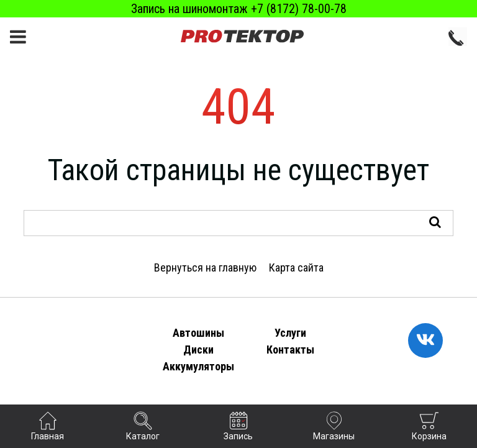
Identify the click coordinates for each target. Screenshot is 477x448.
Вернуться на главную (205, 267)
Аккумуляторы (198, 366)
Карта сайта (296, 267)
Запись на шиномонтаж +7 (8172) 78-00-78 (239, 9)
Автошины (198, 333)
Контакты (290, 350)
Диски (198, 350)
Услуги (290, 333)
